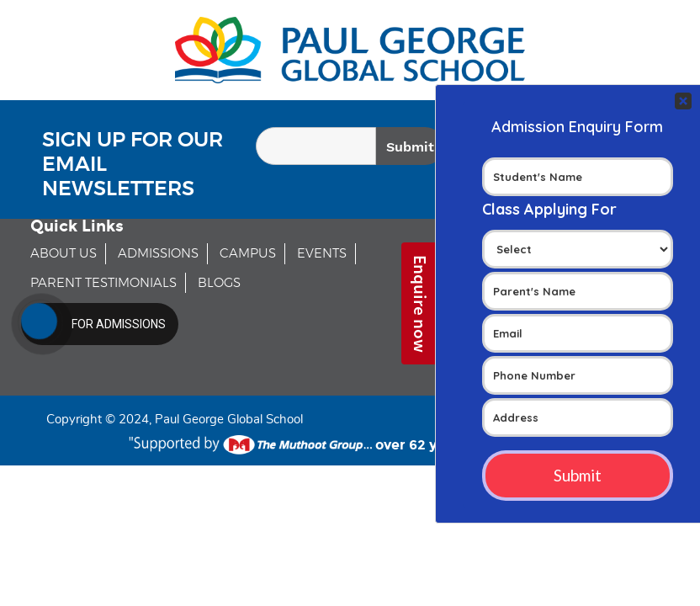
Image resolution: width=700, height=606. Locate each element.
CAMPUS (248, 254)
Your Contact (578, 304)
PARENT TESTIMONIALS (103, 283)
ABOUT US (64, 254)
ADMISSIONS (158, 254)
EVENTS (322, 254)
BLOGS (219, 283)
